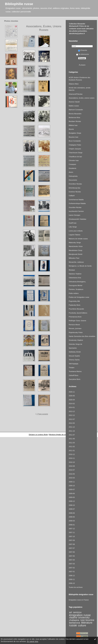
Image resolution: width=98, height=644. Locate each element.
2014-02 (72, 404)
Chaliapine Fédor (75, 145)
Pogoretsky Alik (74, 301)
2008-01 (72, 525)
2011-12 (72, 427)
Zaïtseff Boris (73, 375)
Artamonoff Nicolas (76, 94)
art (71, 612)
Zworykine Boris (75, 379)
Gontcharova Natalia (76, 200)
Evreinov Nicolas (75, 192)
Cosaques (72, 164)
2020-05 (72, 396)
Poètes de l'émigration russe (79, 297)
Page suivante (43, 414)
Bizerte (71, 129)
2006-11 (72, 579)
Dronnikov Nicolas (75, 184)
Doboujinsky (73, 176)
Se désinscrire (82, 54)
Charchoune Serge (76, 153)
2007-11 (72, 532)
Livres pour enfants (76, 231)
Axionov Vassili (74, 102)
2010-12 (72, 454)
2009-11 (72, 482)
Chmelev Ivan (74, 160)
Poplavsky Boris (75, 305)
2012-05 (72, 423)
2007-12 (72, 529)
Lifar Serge (73, 227)
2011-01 (72, 451)
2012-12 (72, 415)
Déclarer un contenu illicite (38, 435)
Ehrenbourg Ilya (74, 188)
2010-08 (72, 466)
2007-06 (72, 552)
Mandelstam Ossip (75, 250)
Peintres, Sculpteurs (76, 289)
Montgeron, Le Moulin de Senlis (80, 266)
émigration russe (80, 615)
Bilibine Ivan (73, 125)
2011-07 (72, 435)
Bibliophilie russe (19, 4)
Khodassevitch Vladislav (77, 219)
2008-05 (72, 517)
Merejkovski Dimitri (76, 254)
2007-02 (72, 568)
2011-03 (72, 443)
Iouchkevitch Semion (76, 211)
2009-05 (72, 497)
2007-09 (72, 540)
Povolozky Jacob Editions (78, 313)
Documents (73, 180)
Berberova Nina (74, 117)
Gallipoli (72, 196)
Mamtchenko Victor (76, 246)
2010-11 (72, 458)
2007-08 (72, 544)
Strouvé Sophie (74, 356)
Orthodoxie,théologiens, (77, 282)
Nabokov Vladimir (75, 274)
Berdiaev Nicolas (75, 121)
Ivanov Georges (74, 215)
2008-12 (72, 501)
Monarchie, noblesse (76, 262)
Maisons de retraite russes (78, 239)
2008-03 (72, 521)
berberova (75, 623)
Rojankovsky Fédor (76, 332)
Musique (72, 270)
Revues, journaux (75, 328)
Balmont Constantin (76, 110)
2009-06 (72, 493)
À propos (82, 65)
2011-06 (72, 439)
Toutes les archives (76, 587)
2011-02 (72, 447)
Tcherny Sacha (74, 360)
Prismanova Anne (75, 317)
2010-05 (72, 474)
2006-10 (72, 583)
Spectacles (73, 348)
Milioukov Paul (74, 258)
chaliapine (74, 620)
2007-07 (72, 548)
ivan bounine (87, 620)
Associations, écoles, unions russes (81, 98)
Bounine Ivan (73, 137)
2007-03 (72, 564)
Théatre (72, 368)
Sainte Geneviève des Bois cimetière (82, 336)
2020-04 (72, 400)
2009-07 (72, 489)
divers (71, 172)
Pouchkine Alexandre (76, 309)
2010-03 (72, 478)
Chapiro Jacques (75, 149)
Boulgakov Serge (75, 133)
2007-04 (72, 560)
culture (82, 625)
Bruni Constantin (75, 141)
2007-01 (72, 572)
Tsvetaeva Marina (75, 371)
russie (73, 625)
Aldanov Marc (74, 84)
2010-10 (72, 462)
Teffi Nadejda (73, 364)
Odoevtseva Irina (75, 278)
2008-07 (72, 509)
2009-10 (72, 486)
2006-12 (72, 576)
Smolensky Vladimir (76, 340)
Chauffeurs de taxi (75, 157)
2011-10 (72, 431)
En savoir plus (32, 641)
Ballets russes (74, 106)
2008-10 (72, 505)
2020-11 (72, 392)
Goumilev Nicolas (75, 207)
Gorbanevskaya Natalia (77, 203)
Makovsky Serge (75, 243)
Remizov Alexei (74, 325)
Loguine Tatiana (74, 235)
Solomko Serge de (75, 344)
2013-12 (72, 411)
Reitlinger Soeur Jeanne (77, 321)
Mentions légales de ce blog (59, 435)
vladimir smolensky (79, 617)
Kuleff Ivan (72, 223)
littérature (87, 623)
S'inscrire (83, 50)
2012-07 (72, 419)
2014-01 (72, 407)
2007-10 (72, 536)
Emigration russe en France (79, 600)
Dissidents (72, 168)
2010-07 (72, 470)
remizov (77, 612)
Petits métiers (74, 293)
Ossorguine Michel (75, 285)
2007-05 (72, 556)
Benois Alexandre (75, 114)
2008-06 (72, 513)
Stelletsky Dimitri (75, 352)
